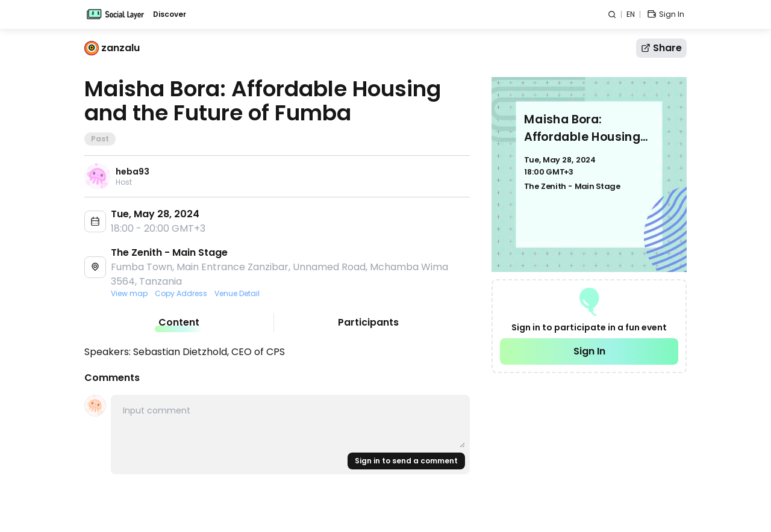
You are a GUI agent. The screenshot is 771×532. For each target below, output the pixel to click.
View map (129, 294)
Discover (170, 14)
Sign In (589, 351)
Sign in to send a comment (406, 461)
